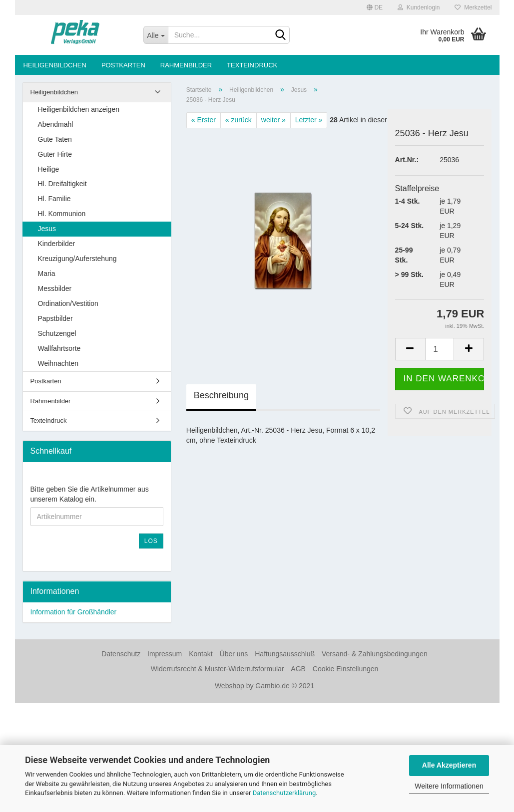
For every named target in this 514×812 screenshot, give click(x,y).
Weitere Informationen (449, 786)
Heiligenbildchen (55, 65)
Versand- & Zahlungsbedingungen (375, 654)
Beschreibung (221, 395)
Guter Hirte (55, 154)
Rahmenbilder (186, 65)
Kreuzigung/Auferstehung (77, 259)
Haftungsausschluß (285, 654)
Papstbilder (55, 318)
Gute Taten (55, 139)
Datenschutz (121, 654)
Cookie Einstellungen (346, 669)
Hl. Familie (54, 199)
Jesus (47, 229)
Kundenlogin (419, 7)
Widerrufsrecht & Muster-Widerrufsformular (218, 669)
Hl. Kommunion (62, 214)
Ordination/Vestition (68, 303)
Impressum (165, 654)
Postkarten (123, 65)
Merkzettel (473, 7)
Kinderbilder (57, 244)
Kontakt (201, 654)
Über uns (234, 654)
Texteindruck (252, 65)
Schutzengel (57, 333)
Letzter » (309, 120)
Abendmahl (56, 124)
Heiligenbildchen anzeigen (79, 109)
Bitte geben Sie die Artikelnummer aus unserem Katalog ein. (90, 494)
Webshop (230, 686)
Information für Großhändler (74, 612)
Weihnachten (58, 363)
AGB (298, 669)
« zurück (239, 120)
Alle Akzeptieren (449, 765)
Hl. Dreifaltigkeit (62, 184)
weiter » (273, 120)
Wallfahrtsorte (59, 348)
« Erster (204, 120)
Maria (47, 273)
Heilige (49, 169)
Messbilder (55, 288)
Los (151, 541)
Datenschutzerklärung (284, 793)
